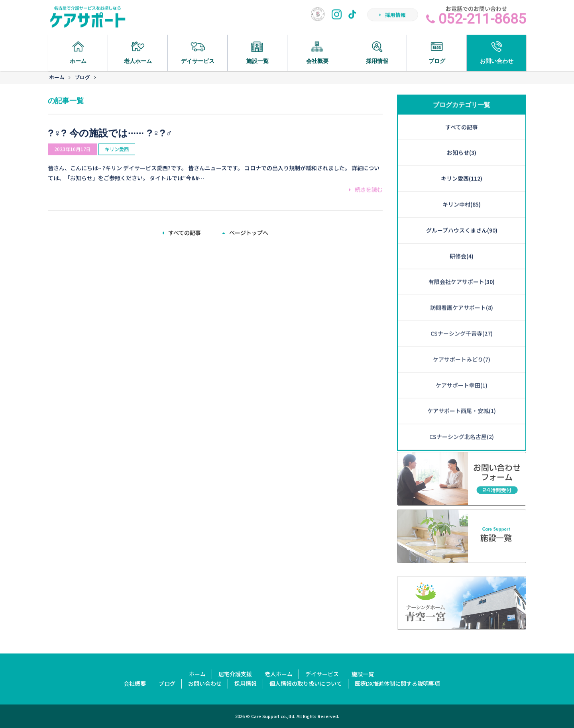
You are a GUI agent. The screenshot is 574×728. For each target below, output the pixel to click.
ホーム (57, 77)
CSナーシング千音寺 (462, 298)
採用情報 (393, 17)
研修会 (462, 220)
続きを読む (366, 180)
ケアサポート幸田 (462, 349)
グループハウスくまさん (462, 194)
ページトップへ (245, 232)
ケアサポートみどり (462, 324)
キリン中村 (462, 169)
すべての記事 (182, 232)
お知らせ (462, 117)
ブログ (82, 77)
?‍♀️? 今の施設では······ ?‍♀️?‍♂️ (110, 123)
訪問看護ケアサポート (462, 272)
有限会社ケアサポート (462, 246)
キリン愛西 (117, 139)
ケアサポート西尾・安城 (462, 375)
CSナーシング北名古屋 (462, 401)
